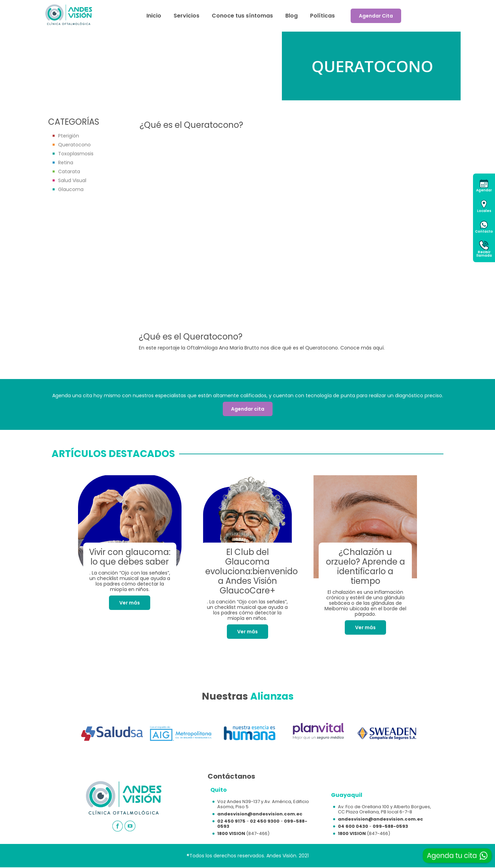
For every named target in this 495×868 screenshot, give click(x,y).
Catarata (69, 171)
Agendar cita (248, 409)
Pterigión (69, 136)
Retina (66, 163)
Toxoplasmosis (76, 154)
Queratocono (74, 145)
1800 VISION (231, 833)
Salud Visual (72, 180)
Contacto (484, 231)
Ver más (130, 603)
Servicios (186, 16)
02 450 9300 (265, 821)
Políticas (322, 16)
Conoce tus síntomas (242, 16)
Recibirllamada (484, 254)
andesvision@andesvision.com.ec (260, 814)
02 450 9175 (231, 821)
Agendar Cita (376, 16)
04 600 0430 (353, 826)
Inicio (154, 16)
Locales (484, 211)
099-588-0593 (390, 826)
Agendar (484, 190)
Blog (291, 16)
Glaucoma (71, 189)
